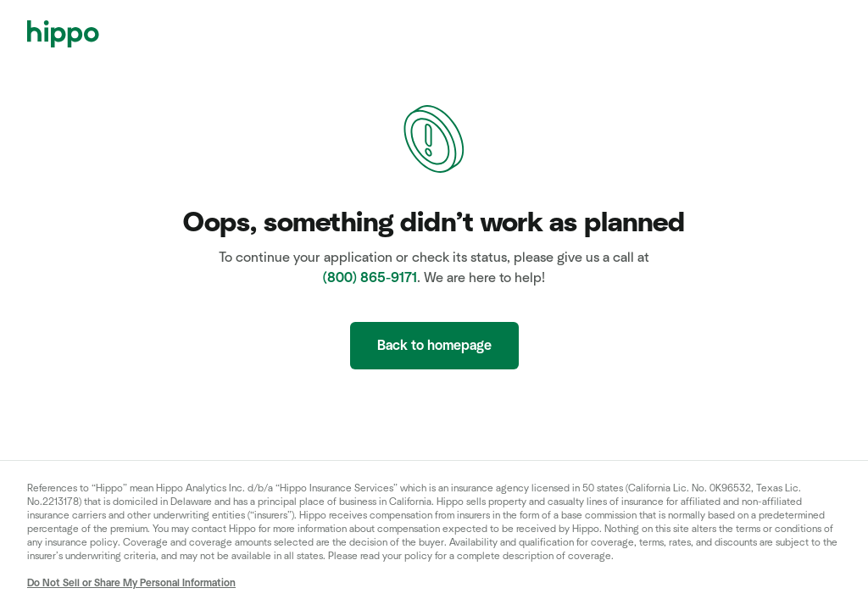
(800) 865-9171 (370, 278)
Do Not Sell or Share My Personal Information (131, 583)
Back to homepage (434, 346)
